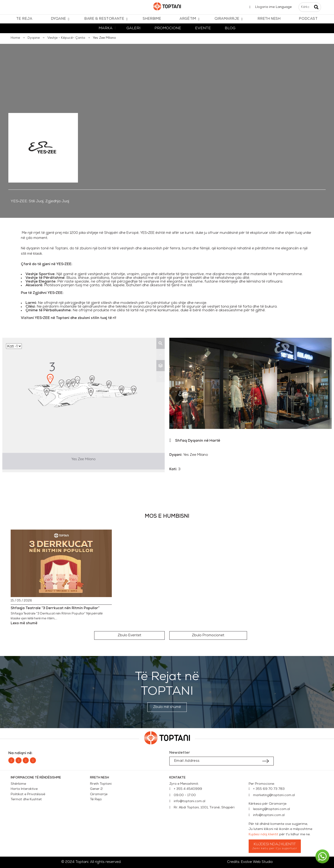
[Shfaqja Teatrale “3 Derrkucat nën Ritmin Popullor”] (61, 563)
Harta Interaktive (24, 789)
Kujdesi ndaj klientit (263, 834)
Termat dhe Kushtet (26, 799)
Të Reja (96, 799)
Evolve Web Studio (257, 862)
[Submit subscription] (266, 761)
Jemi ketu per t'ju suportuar (275, 849)
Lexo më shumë (24, 623)
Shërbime (18, 784)
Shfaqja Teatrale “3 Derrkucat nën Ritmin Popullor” (55, 608)
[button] (129, 635)
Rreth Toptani (101, 784)
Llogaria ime (265, 7)
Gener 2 (97, 789)
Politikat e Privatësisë (28, 794)
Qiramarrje (99, 794)
